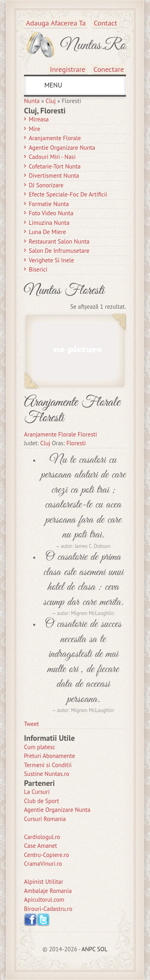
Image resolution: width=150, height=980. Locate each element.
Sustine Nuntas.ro (47, 774)
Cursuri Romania (45, 819)
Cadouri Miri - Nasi (52, 157)
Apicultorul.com (44, 900)
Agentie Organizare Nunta (62, 148)
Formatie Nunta (49, 204)
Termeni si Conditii (48, 765)
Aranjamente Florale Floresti (72, 410)
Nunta (32, 101)
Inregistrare (68, 69)
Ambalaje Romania (48, 891)
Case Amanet (41, 846)
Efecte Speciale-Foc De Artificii (68, 194)
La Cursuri (37, 792)
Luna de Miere (47, 232)
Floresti (76, 443)
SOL (102, 949)
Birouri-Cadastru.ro (48, 909)
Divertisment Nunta (54, 176)
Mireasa (39, 119)
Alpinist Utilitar (44, 882)
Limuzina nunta (49, 223)
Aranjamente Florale (55, 138)
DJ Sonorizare (46, 185)
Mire (35, 129)
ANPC (89, 949)
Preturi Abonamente (50, 756)
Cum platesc (40, 747)
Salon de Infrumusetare (59, 251)
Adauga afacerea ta (56, 23)
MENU (52, 85)
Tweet (31, 724)
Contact (105, 23)
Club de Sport (42, 801)
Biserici (38, 269)
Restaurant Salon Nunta (59, 241)
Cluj (51, 101)
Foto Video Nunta (51, 213)
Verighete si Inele (51, 260)
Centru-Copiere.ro (46, 855)
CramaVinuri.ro (43, 864)
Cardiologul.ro (42, 837)
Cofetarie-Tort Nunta (55, 166)
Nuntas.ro (93, 46)
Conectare (109, 69)
